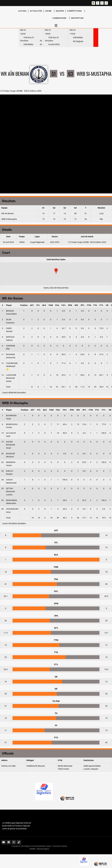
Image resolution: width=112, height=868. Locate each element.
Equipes (60, 11)
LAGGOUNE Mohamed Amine (11, 378)
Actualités (36, 11)
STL (38, 305)
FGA (57, 305)
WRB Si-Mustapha (9, 219)
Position (24, 305)
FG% (64, 305)
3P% (82, 305)
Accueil (23, 11)
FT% (101, 305)
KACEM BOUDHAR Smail (11, 445)
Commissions (60, 18)
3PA (76, 305)
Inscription (78, 18)
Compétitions (75, 11)
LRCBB (49, 11)
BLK (44, 305)
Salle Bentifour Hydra (56, 259)
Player (9, 305)
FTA (95, 305)
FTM (89, 305)
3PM (70, 305)
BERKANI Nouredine (17, 393)
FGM (51, 305)
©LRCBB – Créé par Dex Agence (39, 849)
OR (107, 305)
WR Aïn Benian (8, 213)
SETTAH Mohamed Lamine (10, 492)
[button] (56, 26)
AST (32, 305)
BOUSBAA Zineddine (17, 523)
